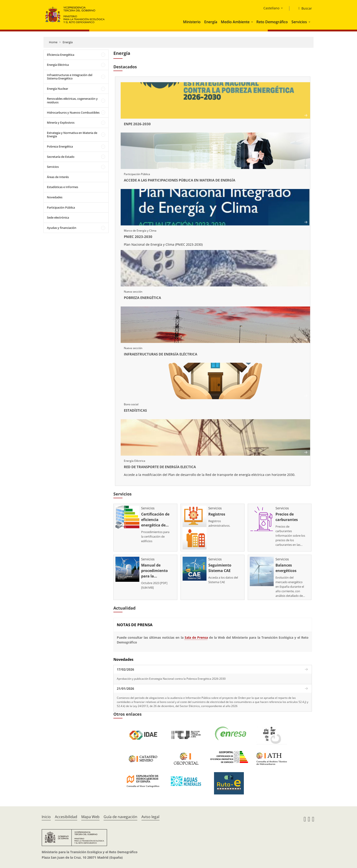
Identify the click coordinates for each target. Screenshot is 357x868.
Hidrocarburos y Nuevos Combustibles (73, 112)
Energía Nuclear (57, 89)
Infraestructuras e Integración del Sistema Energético (70, 77)
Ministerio (192, 22)
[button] (252, 22)
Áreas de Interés (58, 177)
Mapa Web (90, 817)
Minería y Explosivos (61, 123)
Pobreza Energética (60, 146)
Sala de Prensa (196, 637)
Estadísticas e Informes (62, 187)
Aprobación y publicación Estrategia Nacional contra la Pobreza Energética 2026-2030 (171, 679)
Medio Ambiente (235, 22)
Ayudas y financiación (62, 228)
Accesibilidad (66, 817)
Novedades (55, 197)
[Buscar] (303, 8)
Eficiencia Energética (61, 55)
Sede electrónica (58, 217)
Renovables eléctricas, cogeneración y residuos (72, 100)
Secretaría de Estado (61, 157)
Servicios (299, 22)
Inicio (46, 817)
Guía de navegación (120, 817)
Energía (211, 22)
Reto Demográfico (272, 22)
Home (53, 42)
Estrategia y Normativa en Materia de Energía (72, 135)
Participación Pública (61, 207)
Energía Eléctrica (58, 65)
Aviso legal (150, 817)
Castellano (271, 8)
